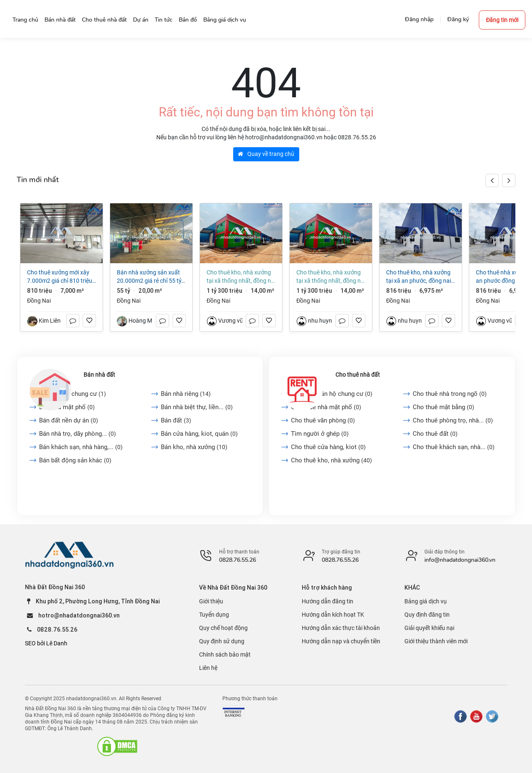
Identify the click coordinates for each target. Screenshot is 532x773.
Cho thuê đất (435, 434)
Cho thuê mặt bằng (443, 407)
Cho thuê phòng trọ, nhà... (453, 420)
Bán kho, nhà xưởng (194, 447)
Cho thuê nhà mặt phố (326, 407)
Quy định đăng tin (427, 615)
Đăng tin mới (502, 20)
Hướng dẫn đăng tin (328, 601)
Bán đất (176, 420)
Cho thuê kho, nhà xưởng (331, 460)
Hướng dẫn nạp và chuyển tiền (341, 641)
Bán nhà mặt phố (67, 407)
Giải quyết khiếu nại (429, 628)
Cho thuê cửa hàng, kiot (328, 447)
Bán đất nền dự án (69, 420)
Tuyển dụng (214, 615)
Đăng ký (458, 19)
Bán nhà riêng (186, 394)
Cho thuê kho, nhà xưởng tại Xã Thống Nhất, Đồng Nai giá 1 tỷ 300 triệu (241, 277)
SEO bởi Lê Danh (46, 643)
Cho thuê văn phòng (323, 420)
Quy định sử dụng (222, 641)
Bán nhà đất (99, 375)
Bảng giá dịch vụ (426, 601)
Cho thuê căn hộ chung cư (332, 394)
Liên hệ (208, 668)
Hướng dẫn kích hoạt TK (333, 615)
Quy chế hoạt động (223, 628)
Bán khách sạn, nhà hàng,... (81, 447)
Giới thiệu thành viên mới (436, 641)
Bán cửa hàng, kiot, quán (199, 434)
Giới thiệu (211, 601)
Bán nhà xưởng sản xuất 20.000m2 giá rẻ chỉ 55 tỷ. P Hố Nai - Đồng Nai (150, 277)
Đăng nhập (419, 19)
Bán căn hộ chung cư (73, 394)
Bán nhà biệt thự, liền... (197, 407)
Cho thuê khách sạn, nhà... (454, 447)
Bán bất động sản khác (75, 460)
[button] (509, 180)
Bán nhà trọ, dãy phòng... (78, 434)
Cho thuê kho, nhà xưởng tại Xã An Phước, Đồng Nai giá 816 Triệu (419, 277)
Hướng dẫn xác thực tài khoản (341, 628)
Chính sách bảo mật (225, 654)
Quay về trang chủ (266, 154)
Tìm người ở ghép (320, 434)
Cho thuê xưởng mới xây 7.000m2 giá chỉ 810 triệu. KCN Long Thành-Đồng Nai (60, 277)
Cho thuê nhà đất (358, 375)
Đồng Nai (39, 301)
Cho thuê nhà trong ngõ (450, 394)
